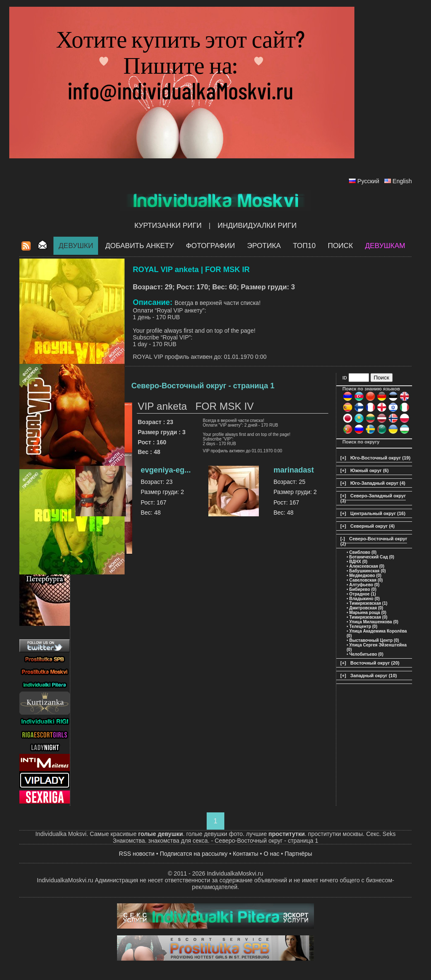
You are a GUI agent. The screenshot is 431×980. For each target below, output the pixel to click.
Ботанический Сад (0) (372, 557)
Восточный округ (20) (375, 663)
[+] (343, 458)
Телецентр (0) (363, 626)
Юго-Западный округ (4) (378, 483)
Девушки (76, 246)
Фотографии (211, 246)
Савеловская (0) (366, 580)
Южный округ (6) (369, 470)
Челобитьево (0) (366, 654)
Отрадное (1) (363, 594)
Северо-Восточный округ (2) (374, 541)
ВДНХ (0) (358, 562)
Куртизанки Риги (168, 226)
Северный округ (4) (372, 526)
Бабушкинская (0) (368, 571)
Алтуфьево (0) (364, 585)
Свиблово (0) (363, 552)
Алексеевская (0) (367, 566)
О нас (271, 854)
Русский (368, 181)
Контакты (245, 854)
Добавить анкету (140, 246)
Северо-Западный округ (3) (373, 498)
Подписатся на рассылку (194, 854)
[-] (343, 539)
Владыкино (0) (364, 599)
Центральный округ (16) (378, 513)
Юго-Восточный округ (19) (380, 458)
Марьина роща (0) (368, 613)
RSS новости (137, 854)
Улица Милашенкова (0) (374, 622)
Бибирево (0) (363, 589)
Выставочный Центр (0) (374, 640)
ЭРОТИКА (264, 246)
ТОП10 (304, 246)
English (402, 181)
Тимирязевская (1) (368, 603)
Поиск (341, 246)
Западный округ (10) (374, 676)
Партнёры (298, 854)
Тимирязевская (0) (368, 617)
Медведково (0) (365, 575)
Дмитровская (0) (366, 608)
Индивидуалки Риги (257, 226)
